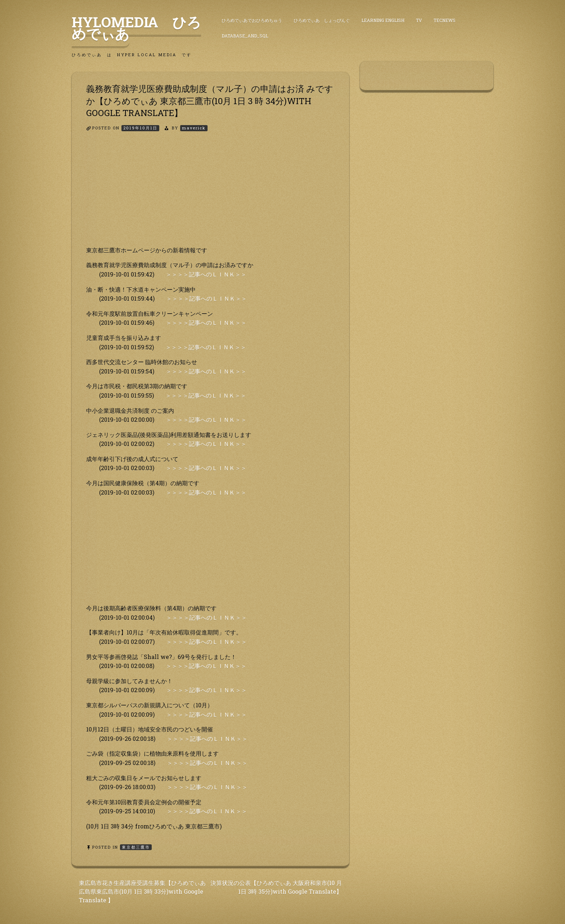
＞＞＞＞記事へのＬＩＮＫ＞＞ (206, 274)
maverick (194, 128)
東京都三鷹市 (136, 847)
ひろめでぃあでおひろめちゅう (252, 20)
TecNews (444, 20)
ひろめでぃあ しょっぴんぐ (322, 20)
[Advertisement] (210, 195)
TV (419, 20)
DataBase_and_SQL (245, 36)
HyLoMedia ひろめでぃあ (136, 28)
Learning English (383, 20)
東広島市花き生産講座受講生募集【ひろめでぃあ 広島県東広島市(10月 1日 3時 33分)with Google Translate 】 (142, 891)
